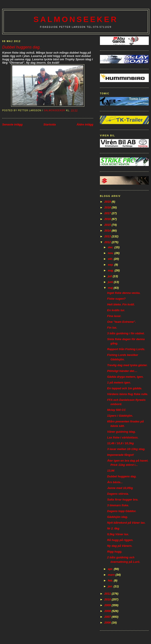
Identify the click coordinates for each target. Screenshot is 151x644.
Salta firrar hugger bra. (123, 500)
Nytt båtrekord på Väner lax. (126, 523)
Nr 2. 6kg (113, 528)
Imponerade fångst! (120, 455)
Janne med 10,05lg (120, 488)
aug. (111, 270)
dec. (111, 247)
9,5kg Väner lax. (118, 534)
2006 (108, 623)
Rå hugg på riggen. (120, 540)
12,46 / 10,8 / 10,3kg (120, 443)
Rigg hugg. (115, 552)
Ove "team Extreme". (121, 322)
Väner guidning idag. (121, 432)
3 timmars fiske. (118, 505)
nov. (111, 253)
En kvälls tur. (116, 310)
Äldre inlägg (85, 124)
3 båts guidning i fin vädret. (126, 333)
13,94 (111, 471)
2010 (108, 599)
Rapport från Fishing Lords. (126, 349)
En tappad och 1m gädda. (124, 388)
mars (112, 575)
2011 (108, 594)
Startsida (50, 124)
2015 (108, 225)
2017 (108, 213)
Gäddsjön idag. (117, 517)
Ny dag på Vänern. (120, 546)
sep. (111, 265)
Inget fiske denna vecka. (124, 293)
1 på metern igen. (119, 383)
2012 (108, 242)
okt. (111, 259)
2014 (108, 231)
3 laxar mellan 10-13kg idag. (126, 449)
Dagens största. (118, 494)
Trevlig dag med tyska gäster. (127, 365)
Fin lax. (112, 328)
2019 (108, 202)
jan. (111, 586)
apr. (111, 569)
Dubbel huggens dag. (122, 476)
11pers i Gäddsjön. (120, 416)
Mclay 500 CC (116, 410)
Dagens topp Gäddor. (122, 511)
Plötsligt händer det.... (122, 371)
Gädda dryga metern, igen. (125, 377)
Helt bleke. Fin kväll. (121, 304)
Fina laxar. (114, 316)
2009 (108, 605)
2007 (108, 617)
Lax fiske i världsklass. (123, 437)
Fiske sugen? (116, 299)
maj (111, 288)
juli (110, 276)
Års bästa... (115, 482)
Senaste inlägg (12, 124)
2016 (108, 219)
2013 (108, 236)
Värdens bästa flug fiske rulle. (127, 394)
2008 (108, 611)
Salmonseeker (76, 19)
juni (111, 282)
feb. (111, 580)
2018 (108, 207)
